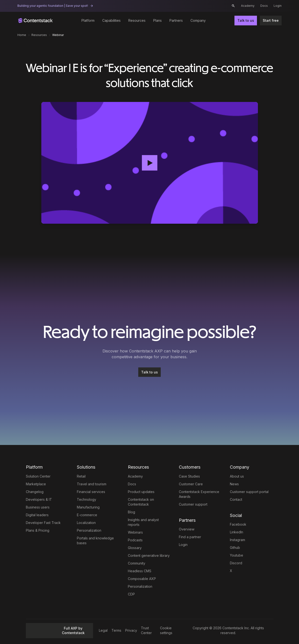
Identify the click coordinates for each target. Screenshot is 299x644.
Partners (176, 20)
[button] (233, 6)
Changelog (35, 492)
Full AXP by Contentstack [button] (57, 631)
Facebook (238, 524)
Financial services (91, 492)
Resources (137, 20)
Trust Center (146, 630)
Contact (236, 499)
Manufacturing (88, 507)
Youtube (237, 555)
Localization (86, 523)
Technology (87, 499)
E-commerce (87, 515)
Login (278, 6)
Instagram (237, 540)
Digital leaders (37, 515)
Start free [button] (271, 20)
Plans (157, 20)
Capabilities (111, 20)
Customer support (193, 504)
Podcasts (135, 540)
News (234, 484)
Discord (236, 563)
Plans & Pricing (38, 530)
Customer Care (191, 484)
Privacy (131, 630)
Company (198, 20)
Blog (131, 512)
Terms (116, 630)
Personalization (89, 530)
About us (237, 476)
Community (137, 563)
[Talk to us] (149, 372)
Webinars (135, 532)
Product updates (141, 492)
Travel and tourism (92, 484)
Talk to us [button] (246, 20)
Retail (81, 476)
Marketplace (36, 484)
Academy (248, 6)
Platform (88, 20)
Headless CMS (140, 571)
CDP (131, 594)
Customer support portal (249, 492)
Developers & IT (39, 499)
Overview (187, 529)
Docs (264, 6)
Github (235, 547)
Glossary (135, 548)
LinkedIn (237, 532)
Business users (38, 507)
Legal (103, 630)
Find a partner (190, 537)
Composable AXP (142, 579)
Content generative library (149, 555)
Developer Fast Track (43, 523)
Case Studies (189, 476)
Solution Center (38, 476)
